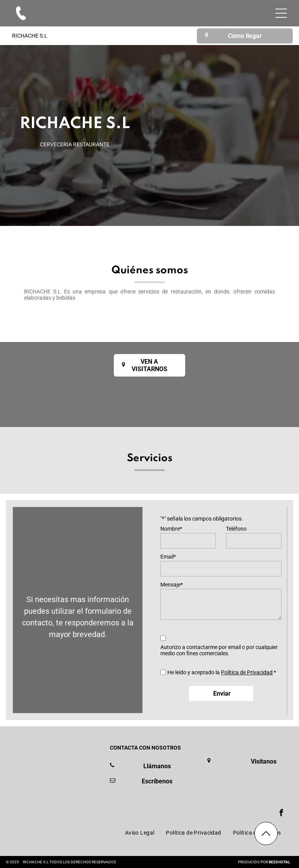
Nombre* (171, 529)
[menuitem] (140, 833)
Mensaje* (172, 585)
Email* (168, 557)
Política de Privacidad (247, 672)
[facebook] (282, 814)
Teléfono (236, 529)
